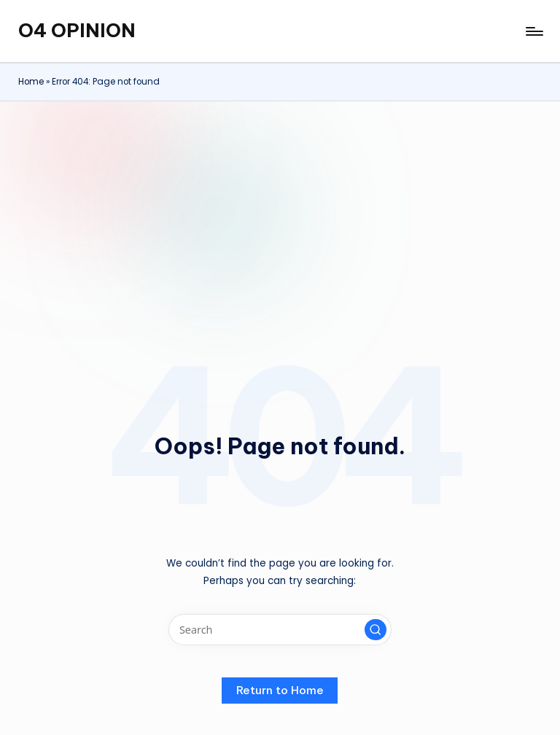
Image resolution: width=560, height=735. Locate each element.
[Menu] (533, 31)
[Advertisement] (280, 211)
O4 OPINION (77, 31)
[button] (376, 630)
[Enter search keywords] (280, 630)
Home (31, 82)
